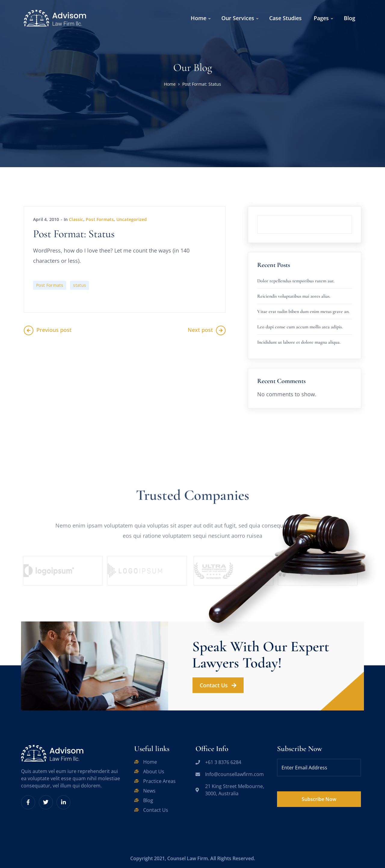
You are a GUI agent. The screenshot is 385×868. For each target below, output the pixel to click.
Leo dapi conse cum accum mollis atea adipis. (300, 327)
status (80, 285)
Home (170, 84)
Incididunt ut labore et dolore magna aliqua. (299, 342)
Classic (76, 219)
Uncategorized (132, 219)
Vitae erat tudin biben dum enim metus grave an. (303, 311)
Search (352, 216)
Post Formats (100, 219)
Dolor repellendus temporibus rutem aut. (296, 281)
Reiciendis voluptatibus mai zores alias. (294, 296)
